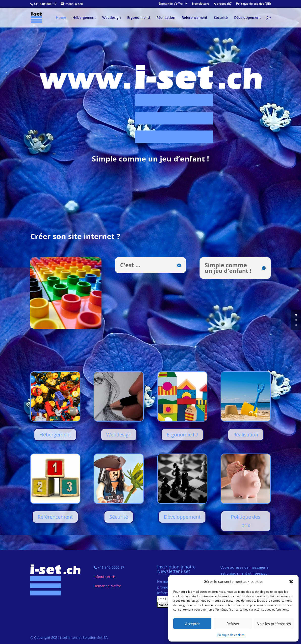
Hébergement (84, 18)
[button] (291, 582)
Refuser (233, 624)
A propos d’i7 (223, 4)
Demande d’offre (171, 4)
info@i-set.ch (104, 577)
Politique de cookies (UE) (253, 4)
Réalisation (166, 18)
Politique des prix (246, 521)
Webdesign (112, 18)
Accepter (192, 624)
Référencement (195, 18)
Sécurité (221, 18)
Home (61, 18)
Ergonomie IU (139, 18)
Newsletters (201, 4)
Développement (248, 18)
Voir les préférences (274, 624)
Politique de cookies (231, 635)
